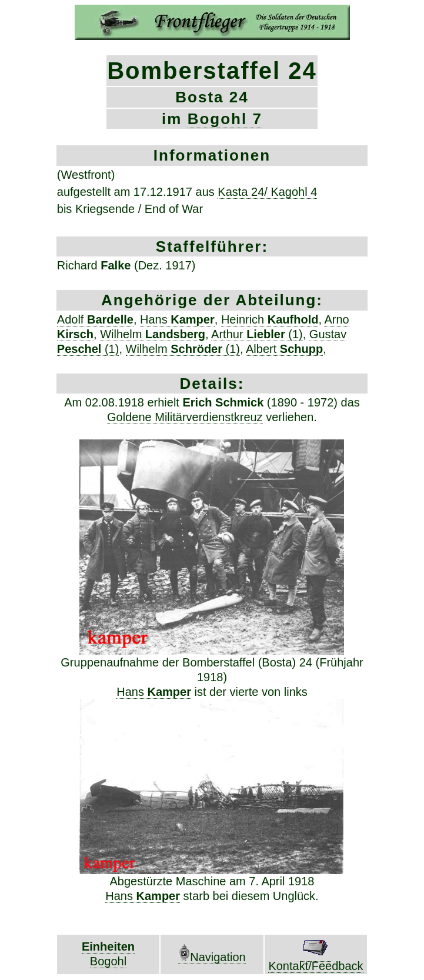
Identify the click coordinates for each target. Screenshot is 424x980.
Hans (177, 319)
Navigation (212, 957)
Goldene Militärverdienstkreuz (185, 417)
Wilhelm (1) (183, 349)
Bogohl (108, 961)
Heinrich (270, 319)
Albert (284, 349)
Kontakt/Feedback (316, 960)
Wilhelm (153, 334)
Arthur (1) (257, 334)
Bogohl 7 (225, 119)
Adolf (95, 319)
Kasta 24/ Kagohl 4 (267, 192)
